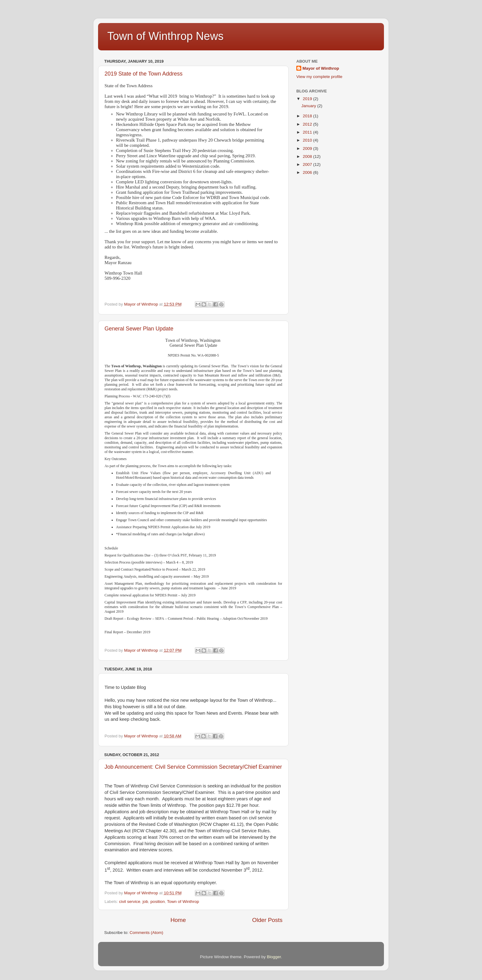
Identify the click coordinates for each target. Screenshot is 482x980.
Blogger (274, 957)
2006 (308, 172)
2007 (308, 164)
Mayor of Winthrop (321, 68)
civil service (130, 902)
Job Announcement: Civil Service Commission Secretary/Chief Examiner (193, 767)
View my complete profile (319, 77)
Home (178, 920)
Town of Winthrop (183, 902)
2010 (308, 140)
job (145, 902)
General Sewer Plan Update (139, 329)
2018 (308, 116)
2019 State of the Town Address (144, 74)
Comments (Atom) (147, 933)
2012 (308, 124)
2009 (308, 148)
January (309, 106)
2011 (308, 132)
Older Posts (267, 920)
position (158, 902)
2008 (308, 156)
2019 (308, 99)
